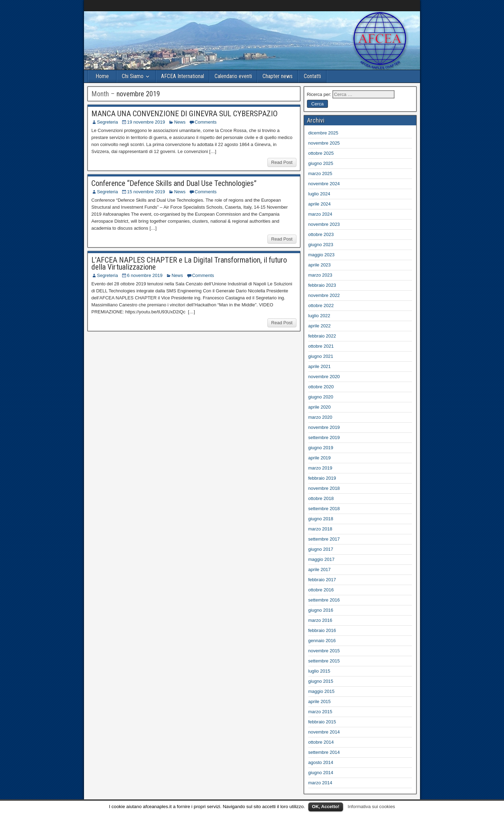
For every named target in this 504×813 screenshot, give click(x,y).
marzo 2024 (320, 214)
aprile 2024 (320, 204)
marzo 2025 (320, 173)
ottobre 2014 (321, 742)
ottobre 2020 (321, 387)
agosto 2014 (321, 762)
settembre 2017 (324, 539)
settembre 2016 (324, 600)
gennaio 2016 (322, 641)
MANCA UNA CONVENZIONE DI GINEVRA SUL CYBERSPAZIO (184, 114)
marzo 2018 (320, 529)
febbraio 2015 (322, 722)
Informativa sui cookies (371, 807)
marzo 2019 (320, 468)
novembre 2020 (324, 377)
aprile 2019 (320, 458)
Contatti (312, 76)
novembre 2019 (324, 427)
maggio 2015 (321, 691)
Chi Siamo (133, 76)
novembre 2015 (324, 651)
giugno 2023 (321, 245)
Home (102, 76)
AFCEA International (183, 76)
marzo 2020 (320, 417)
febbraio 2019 (322, 478)
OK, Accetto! (325, 807)
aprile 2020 (320, 407)
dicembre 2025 (323, 133)
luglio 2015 (319, 671)
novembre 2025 (324, 143)
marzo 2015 (320, 712)
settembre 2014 (324, 752)
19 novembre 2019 (146, 122)
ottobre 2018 (321, 498)
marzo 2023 (320, 275)
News (180, 122)
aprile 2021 (320, 366)
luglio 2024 (319, 194)
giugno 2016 (321, 610)
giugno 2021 (321, 356)
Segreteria (107, 122)
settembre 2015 (324, 661)
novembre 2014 (324, 732)
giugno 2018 (321, 519)
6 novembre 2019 (145, 275)
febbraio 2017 (322, 580)
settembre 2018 (324, 509)
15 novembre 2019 (146, 192)
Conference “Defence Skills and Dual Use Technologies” (174, 183)
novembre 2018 (324, 488)
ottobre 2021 (321, 346)
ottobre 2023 (321, 234)
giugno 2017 (321, 549)
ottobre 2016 (321, 590)
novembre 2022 (324, 295)
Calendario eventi (233, 76)
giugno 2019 (321, 448)
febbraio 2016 (322, 630)
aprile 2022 (320, 326)
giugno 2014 (321, 773)
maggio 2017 (321, 559)
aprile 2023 (320, 265)
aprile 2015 (320, 701)
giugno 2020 (321, 397)
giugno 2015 (321, 681)
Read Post (282, 162)
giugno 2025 (321, 163)
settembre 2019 (324, 437)
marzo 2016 (320, 620)
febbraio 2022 (322, 336)
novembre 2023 (324, 224)
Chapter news (278, 76)
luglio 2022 (319, 316)
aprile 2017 (320, 569)
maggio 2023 (321, 255)
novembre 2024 (324, 184)
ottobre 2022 (321, 305)
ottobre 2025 (321, 153)
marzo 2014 (320, 783)
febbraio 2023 (322, 285)
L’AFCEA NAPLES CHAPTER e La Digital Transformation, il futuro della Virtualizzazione (189, 263)
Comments (206, 122)
